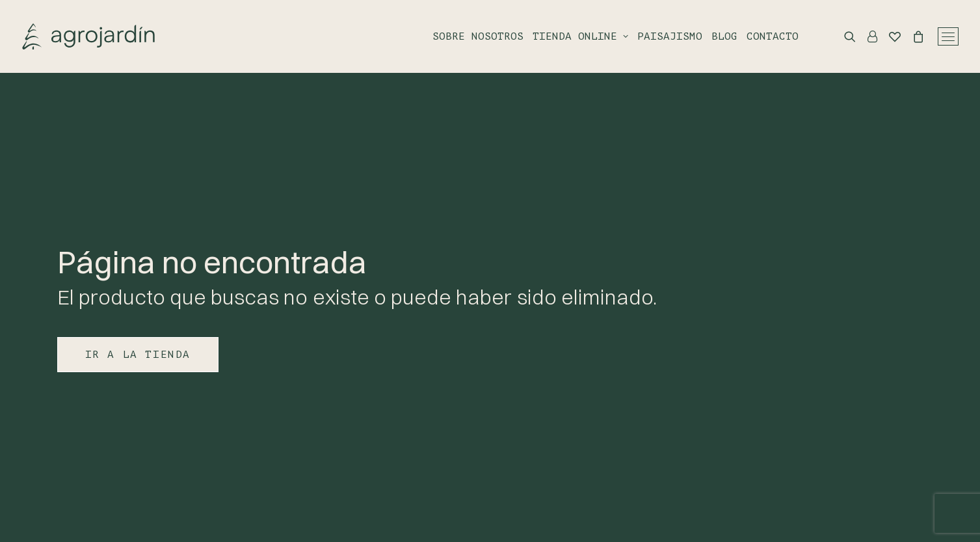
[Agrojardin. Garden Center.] (88, 36)
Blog (724, 36)
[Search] (844, 36)
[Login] (867, 36)
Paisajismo (670, 36)
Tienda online (580, 36)
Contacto (773, 36)
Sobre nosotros (478, 36)
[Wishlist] (889, 36)
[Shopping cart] (912, 36)
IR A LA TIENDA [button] (138, 355)
